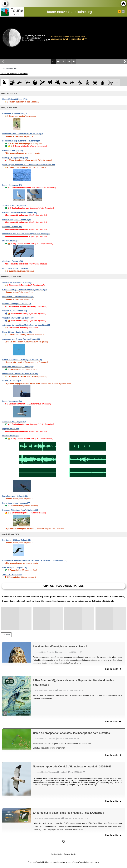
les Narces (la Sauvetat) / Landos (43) (18, 367)
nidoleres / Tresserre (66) (13, 261)
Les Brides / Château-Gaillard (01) (16, 540)
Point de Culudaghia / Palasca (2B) (17, 304)
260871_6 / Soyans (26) (12, 575)
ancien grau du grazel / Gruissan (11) (18, 282)
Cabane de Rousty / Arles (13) (15, 113)
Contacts (67, 854)
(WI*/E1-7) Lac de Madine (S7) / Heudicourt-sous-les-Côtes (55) (29, 165)
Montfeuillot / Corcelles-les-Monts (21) (18, 297)
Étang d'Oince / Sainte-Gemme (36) (17, 332)
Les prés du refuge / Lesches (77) (16, 268)
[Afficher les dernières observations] (14, 74)
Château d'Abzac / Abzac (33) (15, 311)
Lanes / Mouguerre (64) (12, 185)
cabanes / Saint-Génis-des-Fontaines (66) (20, 212)
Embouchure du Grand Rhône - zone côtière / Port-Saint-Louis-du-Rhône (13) (35, 560)
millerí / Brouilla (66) (11, 241)
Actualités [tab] (6, 635)
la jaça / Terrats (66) (11, 429)
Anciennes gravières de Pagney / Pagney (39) (21, 339)
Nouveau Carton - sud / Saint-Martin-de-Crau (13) (23, 134)
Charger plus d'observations (63, 586)
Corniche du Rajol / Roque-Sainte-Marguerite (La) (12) (25, 290)
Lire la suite (113, 669)
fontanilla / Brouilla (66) (12, 227)
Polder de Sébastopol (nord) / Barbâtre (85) (20, 510)
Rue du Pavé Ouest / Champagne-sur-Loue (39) (22, 360)
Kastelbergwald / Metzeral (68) (15, 496)
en (123, 12)
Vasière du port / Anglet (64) (14, 205)
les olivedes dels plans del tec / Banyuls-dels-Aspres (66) (26, 234)
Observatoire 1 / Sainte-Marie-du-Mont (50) (20, 374)
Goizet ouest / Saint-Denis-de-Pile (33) (18, 318)
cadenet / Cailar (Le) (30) (13, 150)
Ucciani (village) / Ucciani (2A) (15, 99)
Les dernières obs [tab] (9, 69)
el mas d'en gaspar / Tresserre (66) (17, 220)
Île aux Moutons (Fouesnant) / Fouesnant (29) (21, 141)
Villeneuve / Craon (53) (12, 381)
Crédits (74, 854)
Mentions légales (57, 854)
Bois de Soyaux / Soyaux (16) (15, 567)
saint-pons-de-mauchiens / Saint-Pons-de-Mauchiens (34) (26, 325)
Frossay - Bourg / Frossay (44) (15, 158)
